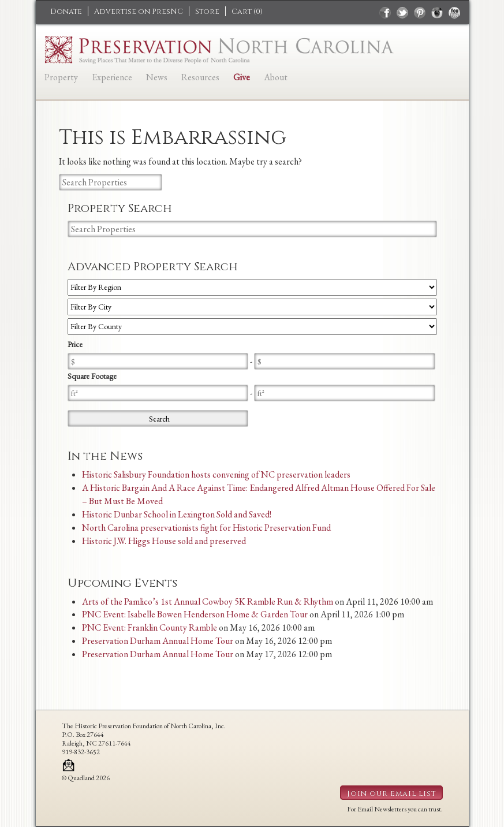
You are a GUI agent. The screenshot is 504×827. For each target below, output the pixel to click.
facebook (385, 13)
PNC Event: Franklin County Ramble (150, 627)
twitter (402, 13)
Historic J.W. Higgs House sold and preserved (164, 541)
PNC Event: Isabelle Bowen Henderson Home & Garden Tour (195, 614)
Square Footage (92, 376)
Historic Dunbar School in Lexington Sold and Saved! (177, 514)
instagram (437, 13)
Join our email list (391, 794)
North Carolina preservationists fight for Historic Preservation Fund (206, 528)
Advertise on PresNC (139, 12)
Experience (112, 77)
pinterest (420, 13)
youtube (454, 13)
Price (75, 344)
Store (207, 12)
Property (61, 77)
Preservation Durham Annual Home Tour (158, 641)
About (276, 77)
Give (242, 77)
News (157, 77)
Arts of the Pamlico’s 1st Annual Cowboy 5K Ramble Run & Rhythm (208, 601)
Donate (66, 12)
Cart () (247, 12)
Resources (200, 77)
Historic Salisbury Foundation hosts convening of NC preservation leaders (216, 474)
